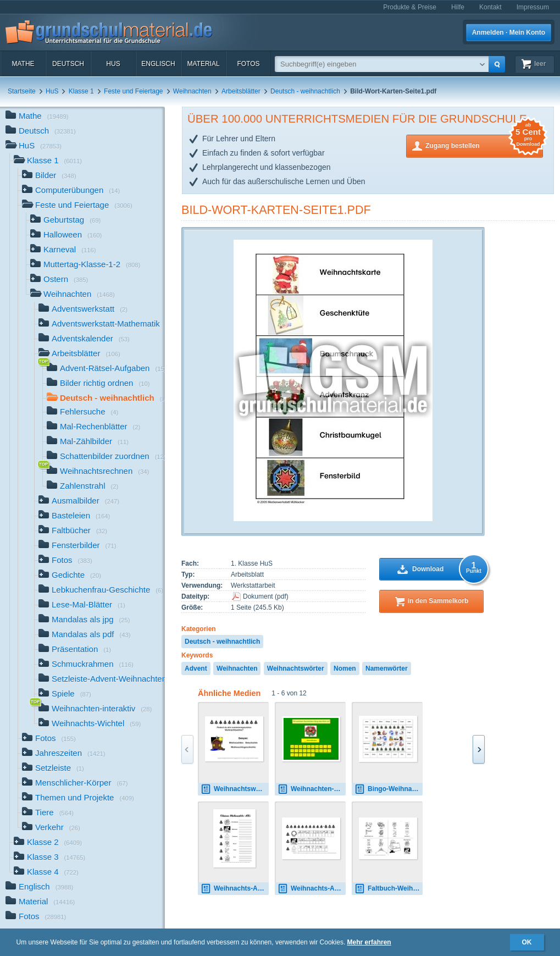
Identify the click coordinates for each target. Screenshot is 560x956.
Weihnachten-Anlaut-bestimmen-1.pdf (312, 789)
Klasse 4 (46, 873)
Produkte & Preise (410, 7)
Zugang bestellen (484, 145)
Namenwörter (387, 668)
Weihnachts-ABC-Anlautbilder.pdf (312, 889)
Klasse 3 (49, 858)
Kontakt (490, 7)
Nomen (345, 668)
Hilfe (458, 7)
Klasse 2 (48, 843)
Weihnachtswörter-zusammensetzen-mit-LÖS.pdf (235, 789)
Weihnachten (192, 91)
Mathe (23, 64)
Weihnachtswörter (296, 668)
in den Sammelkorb (438, 601)
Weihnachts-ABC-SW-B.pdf (235, 889)
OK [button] (527, 942)
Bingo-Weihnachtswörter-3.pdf (389, 789)
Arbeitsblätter (241, 91)
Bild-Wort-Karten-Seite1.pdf (276, 210)
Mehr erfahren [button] (369, 942)
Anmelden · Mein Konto (509, 32)
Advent (196, 668)
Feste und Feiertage (133, 91)
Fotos (248, 64)
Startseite (22, 91)
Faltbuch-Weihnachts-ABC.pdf (389, 889)
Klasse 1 (81, 91)
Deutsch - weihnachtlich (305, 91)
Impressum (533, 7)
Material (203, 64)
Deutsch (68, 64)
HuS (113, 64)
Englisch (158, 64)
